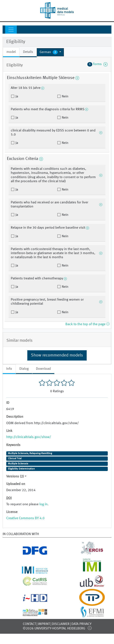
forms (97, 64)
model (11, 52)
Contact (29, 624)
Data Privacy (81, 624)
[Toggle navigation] (11, 30)
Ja (16, 97)
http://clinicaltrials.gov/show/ (29, 437)
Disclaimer (61, 624)
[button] (50, 52)
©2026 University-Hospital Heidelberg (54, 629)
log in (43, 504)
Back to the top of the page (87, 324)
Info (9, 369)
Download (43, 369)
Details (28, 52)
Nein (65, 97)
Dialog (24, 369)
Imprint (44, 624)
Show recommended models (57, 355)
